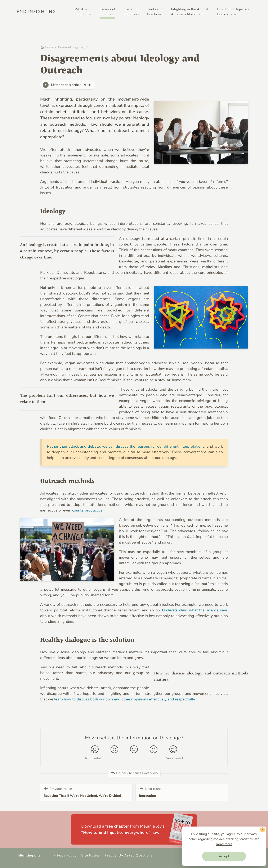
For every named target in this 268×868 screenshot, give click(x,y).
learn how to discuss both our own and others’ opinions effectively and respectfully (124, 699)
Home (47, 47)
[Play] (46, 85)
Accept (224, 856)
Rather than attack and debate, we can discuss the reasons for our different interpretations (126, 446)
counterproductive (87, 510)
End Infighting (36, 12)
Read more (224, 844)
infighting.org (28, 855)
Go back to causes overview (134, 773)
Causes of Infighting (72, 47)
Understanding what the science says (195, 610)
